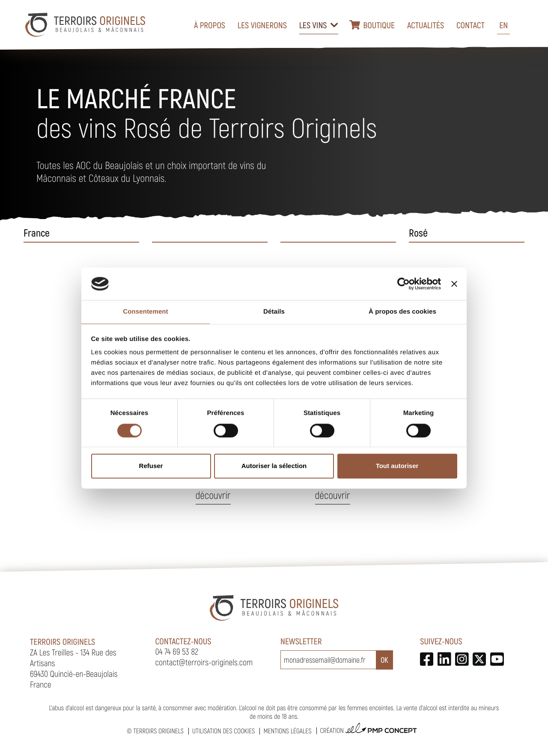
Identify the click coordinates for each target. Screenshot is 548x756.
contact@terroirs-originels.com (204, 662)
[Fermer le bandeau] (454, 284)
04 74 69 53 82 (177, 651)
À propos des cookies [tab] (402, 312)
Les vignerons (262, 25)
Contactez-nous (183, 641)
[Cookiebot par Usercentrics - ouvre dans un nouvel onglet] (404, 284)
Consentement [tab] (145, 312)
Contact (471, 25)
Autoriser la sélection (274, 466)
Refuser (151, 466)
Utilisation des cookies (223, 731)
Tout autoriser (397, 466)
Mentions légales (287, 731)
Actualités (426, 25)
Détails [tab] (274, 312)
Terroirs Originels (158, 731)
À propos (210, 25)
